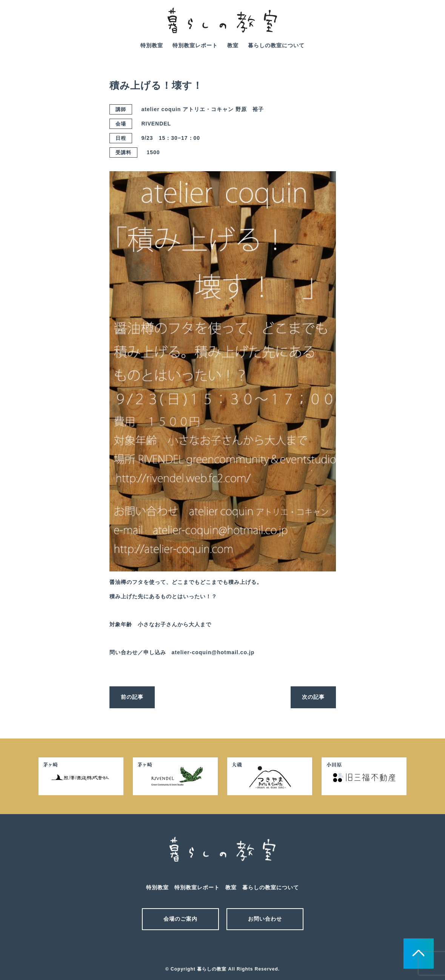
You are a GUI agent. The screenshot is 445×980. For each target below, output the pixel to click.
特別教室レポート (195, 45)
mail (405, 26)
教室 (233, 45)
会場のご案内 (180, 919)
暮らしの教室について (276, 45)
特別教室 (152, 45)
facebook (427, 26)
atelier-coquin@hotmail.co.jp (213, 652)
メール (209, 949)
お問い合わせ (265, 919)
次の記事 (313, 697)
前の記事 (132, 697)
